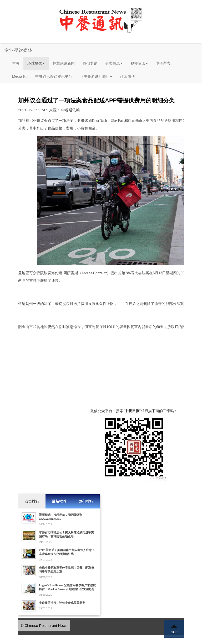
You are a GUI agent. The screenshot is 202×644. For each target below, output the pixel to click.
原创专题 (90, 63)
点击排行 (32, 501)
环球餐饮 (36, 63)
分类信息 (114, 63)
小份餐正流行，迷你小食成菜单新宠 (62, 603)
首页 (16, 63)
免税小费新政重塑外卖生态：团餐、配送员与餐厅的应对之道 (66, 570)
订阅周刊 (127, 76)
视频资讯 (139, 63)
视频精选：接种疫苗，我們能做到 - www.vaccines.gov (61, 517)
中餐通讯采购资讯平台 (54, 76)
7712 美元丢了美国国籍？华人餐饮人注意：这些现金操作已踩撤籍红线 (67, 552)
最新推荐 (59, 501)
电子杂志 (163, 63)
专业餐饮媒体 (18, 50)
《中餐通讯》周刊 (96, 76)
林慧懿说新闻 (64, 63)
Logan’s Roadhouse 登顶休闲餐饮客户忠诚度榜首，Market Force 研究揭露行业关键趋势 (67, 587)
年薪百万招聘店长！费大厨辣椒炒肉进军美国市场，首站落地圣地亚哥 (66, 534)
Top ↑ (174, 629)
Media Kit (20, 76)
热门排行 (86, 501)
